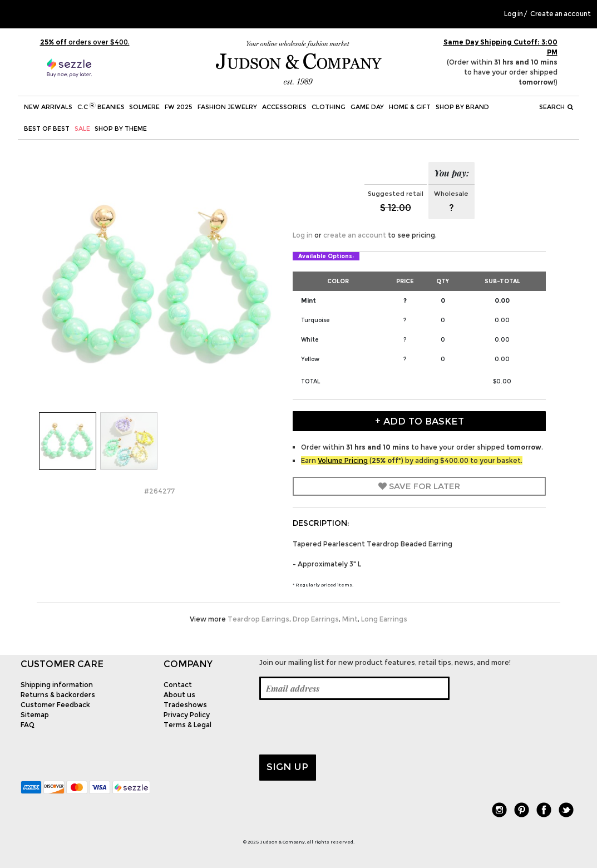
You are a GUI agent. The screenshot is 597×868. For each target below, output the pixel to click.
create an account (355, 235)
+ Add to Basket (420, 421)
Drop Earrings (316, 619)
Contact (178, 685)
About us (179, 695)
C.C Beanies (101, 106)
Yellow (310, 359)
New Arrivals (48, 107)
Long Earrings (384, 619)
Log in (514, 14)
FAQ (28, 725)
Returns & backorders (58, 695)
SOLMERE (144, 107)
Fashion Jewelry (227, 107)
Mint (309, 300)
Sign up (287, 767)
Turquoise (315, 320)
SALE (82, 129)
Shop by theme (121, 129)
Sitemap (35, 715)
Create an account (561, 14)
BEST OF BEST (47, 129)
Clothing (329, 107)
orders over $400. (85, 42)
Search (556, 107)
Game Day (367, 107)
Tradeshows (185, 705)
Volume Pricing (343, 460)
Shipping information (57, 685)
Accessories (284, 107)
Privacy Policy (187, 715)
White (310, 340)
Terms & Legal (188, 725)
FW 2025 (179, 107)
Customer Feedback (55, 705)
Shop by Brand (462, 107)
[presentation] (344, 727)
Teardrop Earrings (258, 619)
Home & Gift (410, 107)
